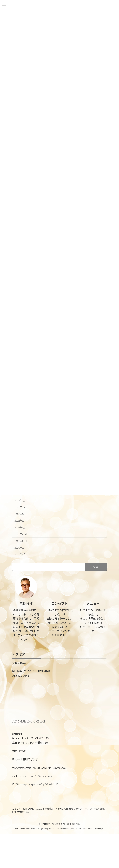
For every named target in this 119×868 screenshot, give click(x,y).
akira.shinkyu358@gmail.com (35, 776)
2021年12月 (21, 534)
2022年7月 (20, 514)
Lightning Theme (47, 829)
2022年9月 (20, 501)
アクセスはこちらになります (29, 721)
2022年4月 (20, 527)
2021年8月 (20, 548)
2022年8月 (20, 507)
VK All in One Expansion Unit (69, 829)
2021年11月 (21, 541)
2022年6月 (20, 521)
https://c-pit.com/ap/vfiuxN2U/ (40, 784)
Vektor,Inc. (89, 829)
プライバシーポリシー (85, 809)
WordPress (30, 829)
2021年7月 (20, 554)
